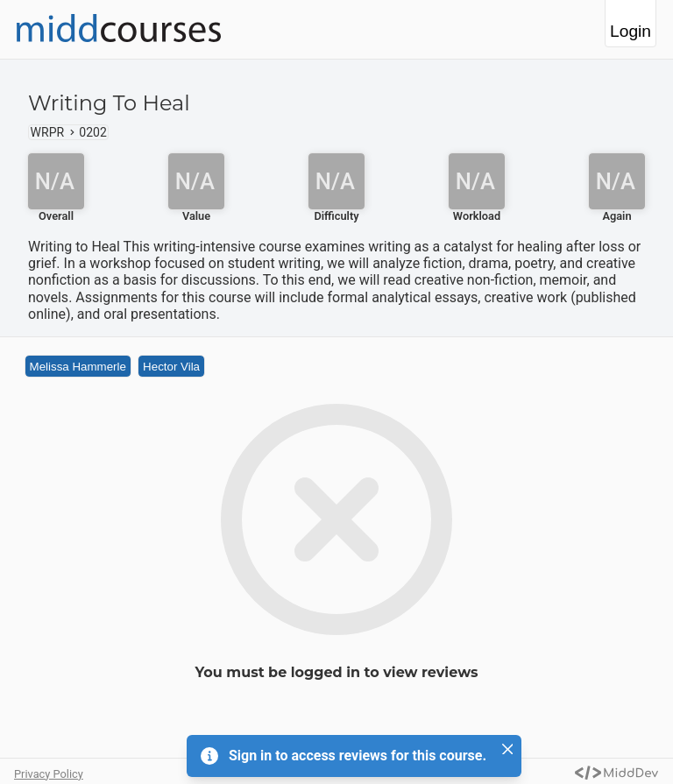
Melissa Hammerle (78, 367)
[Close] (507, 749)
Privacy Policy (49, 774)
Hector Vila (171, 367)
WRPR (48, 132)
